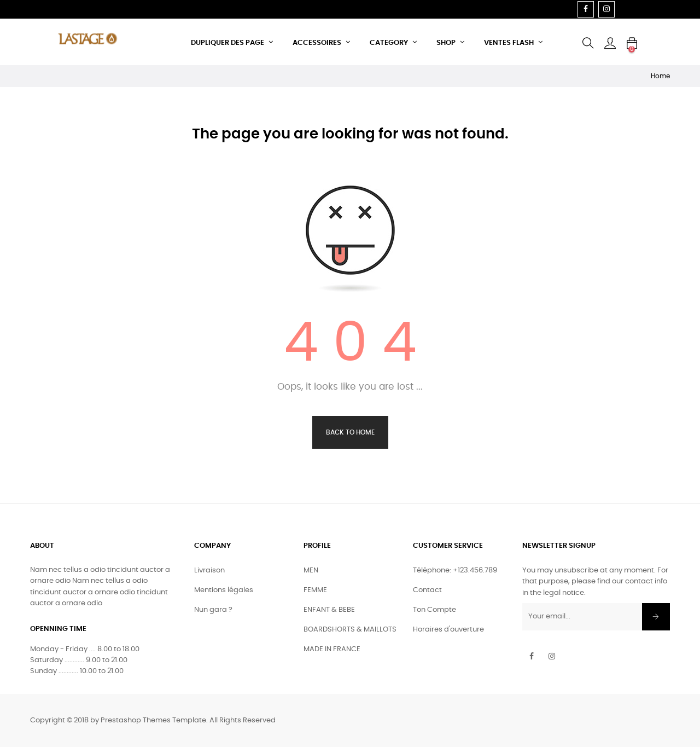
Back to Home (350, 432)
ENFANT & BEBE (329, 610)
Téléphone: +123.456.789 (455, 571)
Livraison (209, 571)
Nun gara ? (213, 610)
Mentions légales (224, 590)
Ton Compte (434, 610)
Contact (427, 590)
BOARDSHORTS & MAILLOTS (350, 630)
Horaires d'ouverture (448, 630)
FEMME (315, 590)
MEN (311, 571)
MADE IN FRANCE (332, 649)
